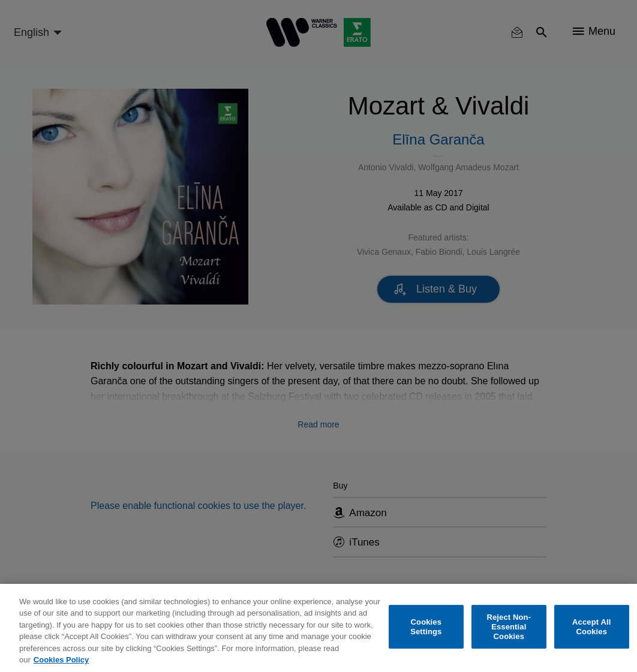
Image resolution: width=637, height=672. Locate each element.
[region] (318, 628)
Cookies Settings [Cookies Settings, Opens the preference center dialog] (426, 627)
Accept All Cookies (591, 627)
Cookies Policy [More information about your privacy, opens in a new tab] (61, 660)
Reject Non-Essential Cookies (509, 627)
